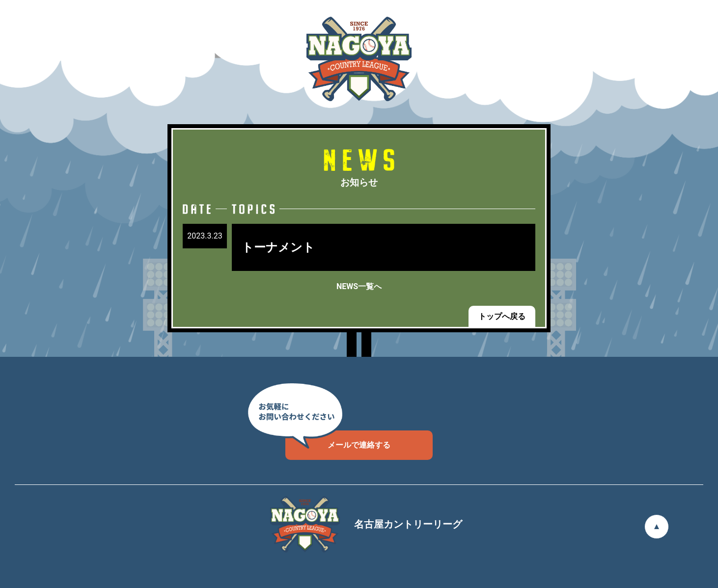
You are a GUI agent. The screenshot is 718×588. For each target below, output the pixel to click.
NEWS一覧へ (359, 286)
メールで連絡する (338, 440)
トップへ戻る (502, 316)
